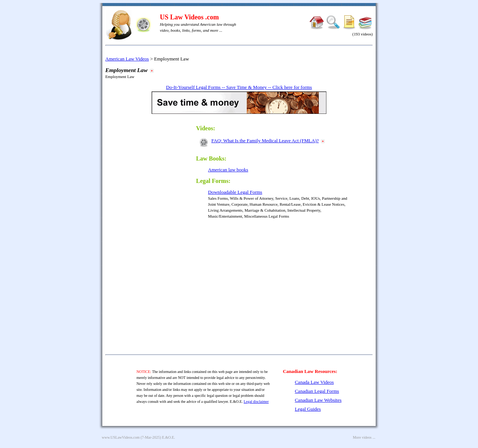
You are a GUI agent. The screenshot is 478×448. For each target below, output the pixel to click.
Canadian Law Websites (318, 400)
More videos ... (364, 437)
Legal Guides (308, 409)
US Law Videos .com (189, 17)
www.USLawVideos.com (121, 437)
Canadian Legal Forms (317, 391)
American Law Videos (127, 59)
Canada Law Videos (314, 382)
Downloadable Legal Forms (235, 192)
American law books (228, 170)
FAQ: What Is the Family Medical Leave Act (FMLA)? (265, 141)
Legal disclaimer (256, 402)
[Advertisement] (157, 232)
